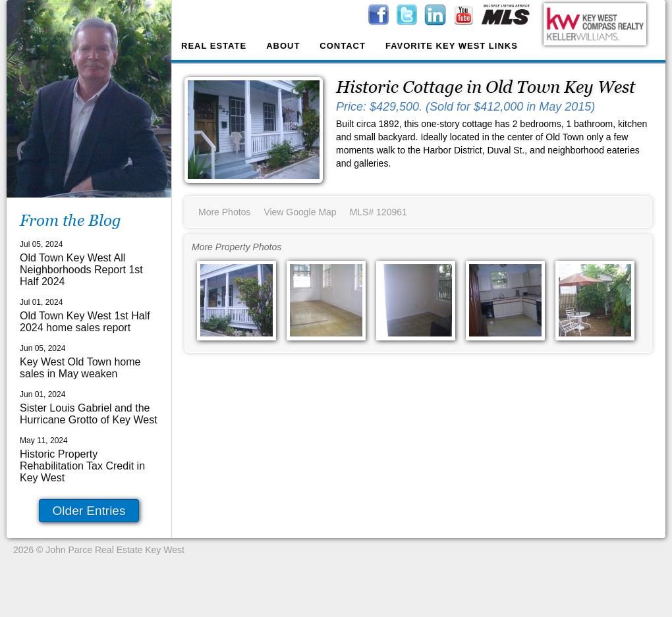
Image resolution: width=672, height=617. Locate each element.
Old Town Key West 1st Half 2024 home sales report (85, 322)
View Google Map (300, 212)
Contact (343, 46)
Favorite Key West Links (452, 46)
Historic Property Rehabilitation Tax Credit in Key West (82, 466)
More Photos (224, 212)
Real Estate (214, 46)
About (283, 46)
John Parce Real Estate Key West (115, 550)
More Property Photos (237, 247)
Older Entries (89, 511)
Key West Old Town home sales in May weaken (80, 368)
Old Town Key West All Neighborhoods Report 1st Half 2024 (81, 270)
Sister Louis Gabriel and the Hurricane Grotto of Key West (89, 414)
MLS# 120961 (378, 212)
